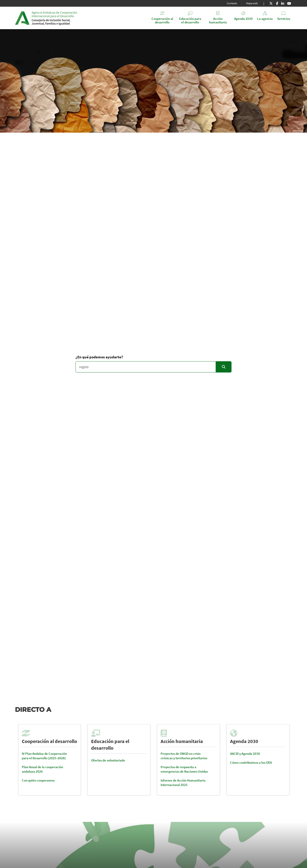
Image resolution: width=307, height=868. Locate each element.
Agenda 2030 (244, 741)
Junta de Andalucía (22, 18)
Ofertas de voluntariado (108, 760)
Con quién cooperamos (38, 780)
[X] (271, 3)
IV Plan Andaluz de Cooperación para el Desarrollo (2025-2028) (44, 756)
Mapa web (252, 3)
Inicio (66, 18)
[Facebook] (277, 3)
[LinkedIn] (283, 3)
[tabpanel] (50, 760)
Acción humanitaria (182, 741)
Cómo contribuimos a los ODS (251, 762)
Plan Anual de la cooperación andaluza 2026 (42, 769)
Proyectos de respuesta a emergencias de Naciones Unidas (184, 769)
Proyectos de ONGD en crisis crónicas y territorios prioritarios (184, 756)
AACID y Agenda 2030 (245, 754)
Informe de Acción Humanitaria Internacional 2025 (183, 783)
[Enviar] (224, 367)
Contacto (232, 3)
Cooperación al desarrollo (49, 741)
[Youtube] (289, 3)
